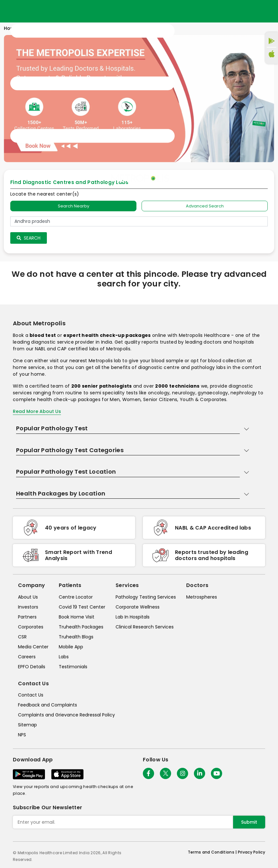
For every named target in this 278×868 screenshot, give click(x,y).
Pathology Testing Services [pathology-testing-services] (146, 597)
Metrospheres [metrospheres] (202, 597)
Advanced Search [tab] (205, 206)
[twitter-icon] (165, 773)
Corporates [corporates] (31, 627)
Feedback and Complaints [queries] (48, 705)
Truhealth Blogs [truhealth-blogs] (76, 637)
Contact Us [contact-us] (31, 695)
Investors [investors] (28, 607)
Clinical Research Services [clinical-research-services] (145, 627)
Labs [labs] (64, 657)
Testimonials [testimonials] (73, 667)
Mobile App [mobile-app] (71, 647)
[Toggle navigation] (92, 83)
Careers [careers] (27, 657)
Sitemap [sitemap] (27, 725)
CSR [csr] (22, 637)
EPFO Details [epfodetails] (32, 667)
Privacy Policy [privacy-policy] (252, 852)
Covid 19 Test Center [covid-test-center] (82, 607)
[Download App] (29, 774)
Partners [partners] (27, 617)
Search (29, 238)
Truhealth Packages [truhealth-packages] (81, 627)
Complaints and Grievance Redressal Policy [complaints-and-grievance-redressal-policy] (66, 715)
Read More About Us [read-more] (37, 411)
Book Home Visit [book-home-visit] (77, 617)
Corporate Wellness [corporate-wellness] (138, 607)
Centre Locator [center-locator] (76, 597)
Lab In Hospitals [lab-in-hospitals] (133, 617)
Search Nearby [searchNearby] (74, 206)
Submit (249, 822)
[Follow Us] (148, 773)
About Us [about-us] (28, 597)
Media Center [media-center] (33, 647)
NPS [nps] (22, 735)
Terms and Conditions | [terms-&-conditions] (213, 852)
